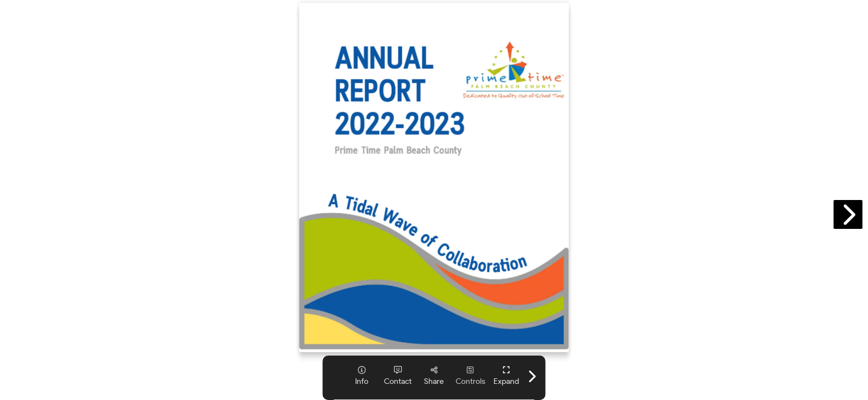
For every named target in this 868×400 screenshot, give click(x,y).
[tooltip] (362, 376)
